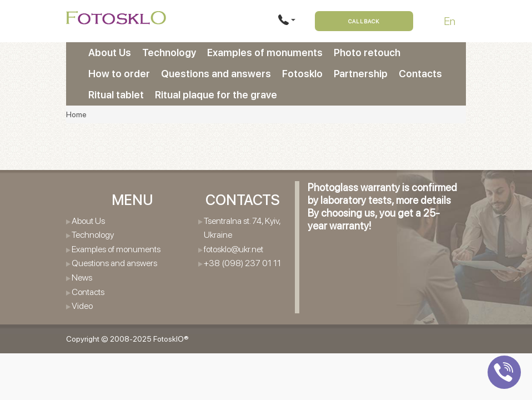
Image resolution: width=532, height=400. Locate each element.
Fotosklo (302, 74)
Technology (169, 52)
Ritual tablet (116, 95)
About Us (110, 52)
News (82, 277)
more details (423, 200)
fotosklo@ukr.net (234, 249)
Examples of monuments (265, 52)
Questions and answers (216, 74)
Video (82, 306)
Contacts (420, 74)
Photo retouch (367, 52)
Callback (364, 21)
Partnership (361, 74)
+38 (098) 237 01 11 (242, 263)
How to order (119, 74)
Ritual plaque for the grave (216, 95)
